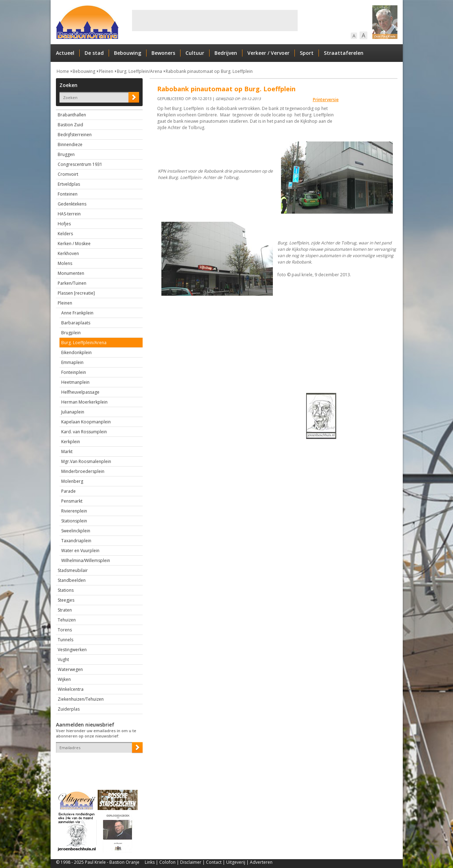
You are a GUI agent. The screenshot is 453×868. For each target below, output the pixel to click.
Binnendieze (70, 144)
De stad (94, 53)
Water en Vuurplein (80, 551)
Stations (66, 590)
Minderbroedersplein (83, 471)
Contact (214, 862)
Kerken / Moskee (74, 244)
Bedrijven (226, 53)
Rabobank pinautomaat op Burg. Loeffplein (209, 71)
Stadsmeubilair (73, 570)
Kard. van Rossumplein (84, 432)
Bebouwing (128, 53)
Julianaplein (73, 412)
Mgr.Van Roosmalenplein (86, 461)
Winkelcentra (71, 689)
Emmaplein (72, 362)
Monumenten (71, 273)
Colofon (167, 862)
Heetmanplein (75, 382)
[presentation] (97, 765)
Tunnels (65, 640)
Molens (65, 263)
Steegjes (66, 600)
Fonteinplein (74, 372)
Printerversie (326, 100)
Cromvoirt (68, 174)
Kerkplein (71, 442)
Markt (67, 452)
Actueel (65, 53)
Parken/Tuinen (72, 283)
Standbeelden (72, 580)
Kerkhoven (68, 253)
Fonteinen (68, 194)
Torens (65, 630)
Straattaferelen (344, 53)
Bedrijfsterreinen (75, 135)
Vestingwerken (72, 650)
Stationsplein (74, 521)
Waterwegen (70, 669)
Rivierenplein (74, 511)
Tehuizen (67, 620)
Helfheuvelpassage (80, 392)
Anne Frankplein (77, 313)
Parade (68, 491)
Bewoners (163, 53)
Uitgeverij (236, 862)
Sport (307, 53)
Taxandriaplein (76, 541)
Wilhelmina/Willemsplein (86, 560)
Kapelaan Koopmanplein (86, 422)
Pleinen (106, 71)
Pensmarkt (72, 501)
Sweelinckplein (76, 531)
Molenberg (72, 481)
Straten (65, 610)
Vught (63, 659)
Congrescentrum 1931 (80, 164)
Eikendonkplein (76, 352)
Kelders (65, 234)
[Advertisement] (215, 21)
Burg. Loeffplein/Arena (139, 71)
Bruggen (66, 154)
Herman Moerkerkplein (84, 402)
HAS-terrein (69, 214)
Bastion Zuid (70, 125)
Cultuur (195, 53)
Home (63, 71)
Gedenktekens (72, 204)
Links (150, 862)
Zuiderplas (69, 709)
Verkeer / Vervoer (268, 53)
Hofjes (64, 224)
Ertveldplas (69, 184)
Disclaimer (191, 862)
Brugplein (71, 333)
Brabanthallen (72, 115)
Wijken (64, 679)
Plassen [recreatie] (76, 293)
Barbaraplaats (76, 323)
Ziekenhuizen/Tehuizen (81, 699)
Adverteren (261, 862)
